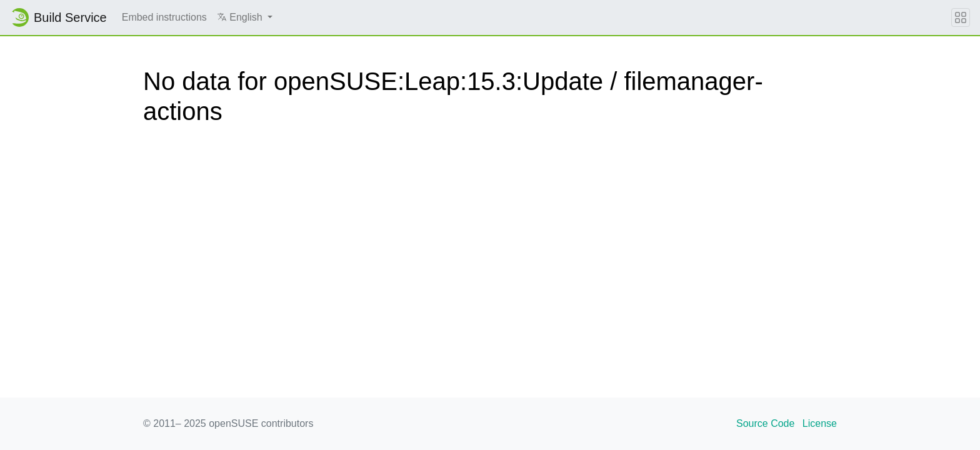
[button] (245, 17)
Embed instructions (164, 17)
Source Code (765, 423)
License (820, 423)
